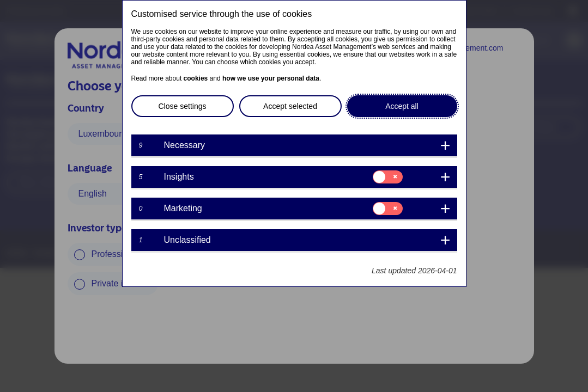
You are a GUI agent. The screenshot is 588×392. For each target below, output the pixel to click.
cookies (196, 78)
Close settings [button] (183, 106)
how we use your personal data (271, 78)
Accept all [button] (402, 106)
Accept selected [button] (290, 106)
